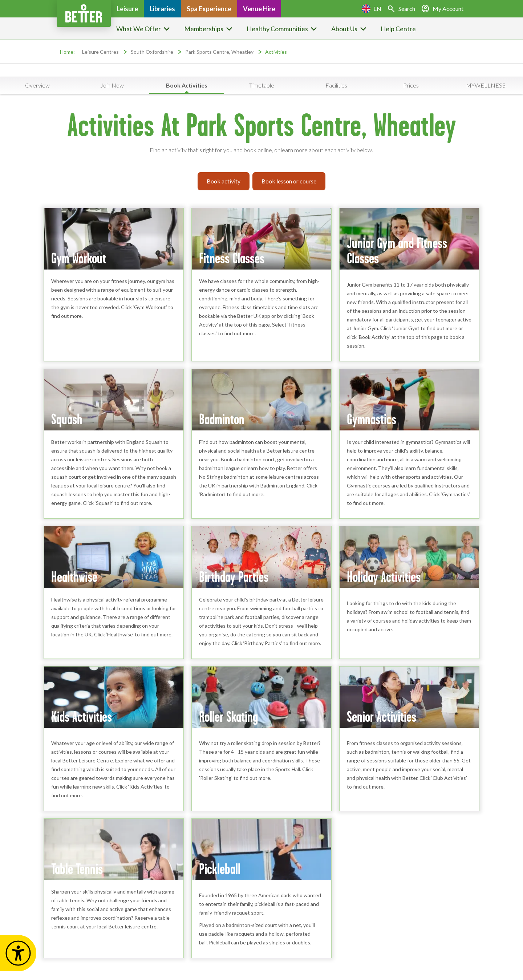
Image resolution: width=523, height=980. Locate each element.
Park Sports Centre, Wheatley (219, 52)
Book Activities (187, 85)
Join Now (112, 85)
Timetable (262, 85)
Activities (276, 52)
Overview (37, 85)
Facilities (336, 85)
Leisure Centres (100, 52)
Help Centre (398, 29)
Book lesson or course (289, 181)
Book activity (224, 181)
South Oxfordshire (152, 52)
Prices (411, 85)
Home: (67, 52)
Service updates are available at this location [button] (265, 70)
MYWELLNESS (486, 85)
